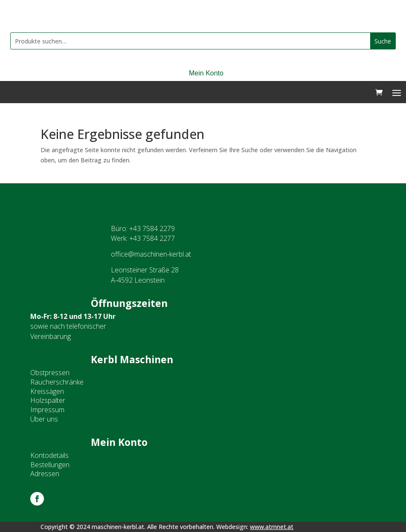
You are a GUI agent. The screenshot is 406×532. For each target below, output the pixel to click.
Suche (383, 41)
